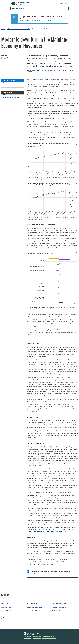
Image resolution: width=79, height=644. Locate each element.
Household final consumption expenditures (65, 178)
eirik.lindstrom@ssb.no (59, 607)
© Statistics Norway (49, 637)
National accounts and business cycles (18, 29)
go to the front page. (47, 21)
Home (3, 29)
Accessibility (37, 637)
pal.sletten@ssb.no (7, 607)
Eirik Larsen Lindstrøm (40, 70)
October (43, 308)
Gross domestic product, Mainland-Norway (41, 178)
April (39, 309)
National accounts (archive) (11, 97)
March (46, 309)
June (73, 308)
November (34, 308)
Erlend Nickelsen (52, 70)
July (67, 308)
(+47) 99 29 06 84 (6, 610)
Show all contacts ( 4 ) (12, 618)
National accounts (8, 85)
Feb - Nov (54, 309)
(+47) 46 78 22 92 (57, 610)
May (33, 309)
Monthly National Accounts (46, 80)
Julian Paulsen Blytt (64, 70)
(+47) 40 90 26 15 (32, 610)
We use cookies (62, 4)
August (60, 308)
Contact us (27, 637)
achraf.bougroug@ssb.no (34, 607)
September (52, 308)
